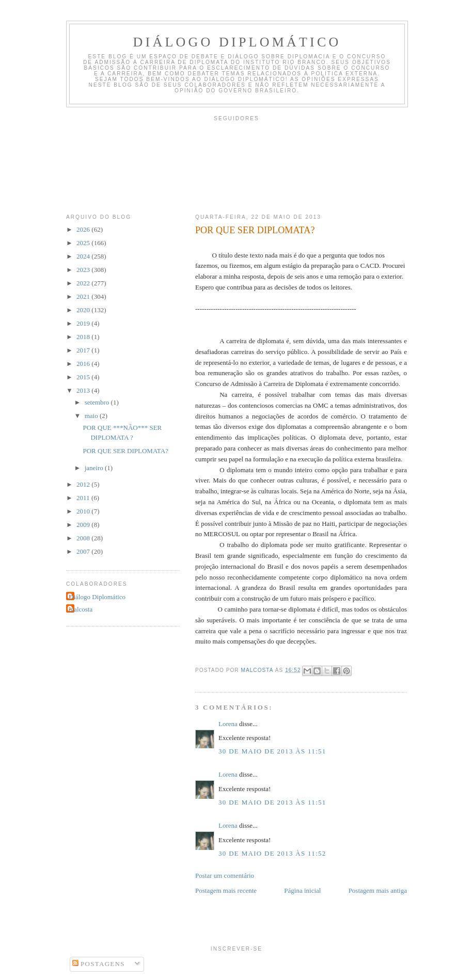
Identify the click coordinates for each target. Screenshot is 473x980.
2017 (84, 350)
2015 (84, 377)
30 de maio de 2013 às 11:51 (272, 751)
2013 (84, 390)
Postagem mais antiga (378, 890)
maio (92, 416)
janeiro (95, 468)
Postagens (99, 964)
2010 (84, 511)
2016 (84, 364)
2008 (84, 538)
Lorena (228, 724)
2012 (84, 484)
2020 (84, 310)
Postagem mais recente (226, 890)
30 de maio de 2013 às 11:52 (272, 853)
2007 (84, 551)
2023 (84, 270)
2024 (84, 256)
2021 (84, 296)
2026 (84, 229)
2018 (84, 337)
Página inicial (302, 890)
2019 (84, 323)
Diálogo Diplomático (237, 42)
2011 (84, 498)
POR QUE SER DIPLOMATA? (125, 451)
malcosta (81, 609)
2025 (84, 243)
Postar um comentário (225, 875)
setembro (98, 402)
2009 (84, 525)
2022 (84, 283)
